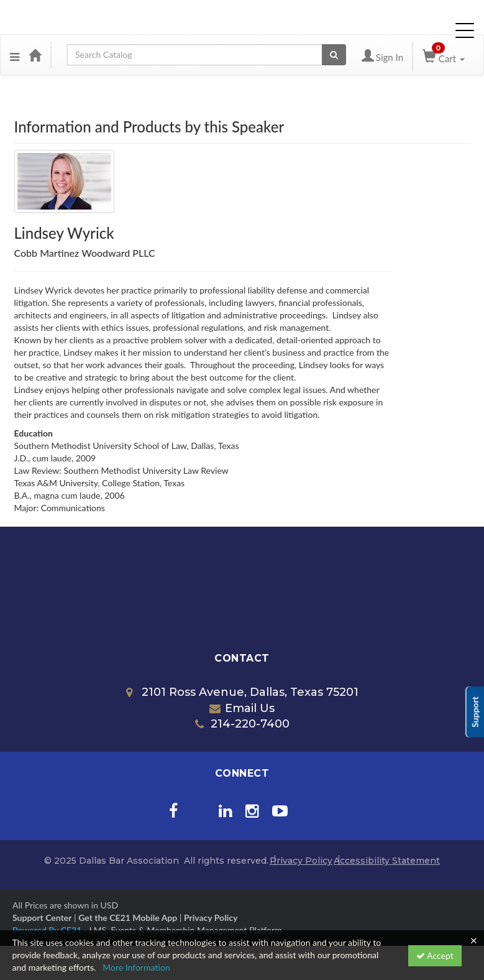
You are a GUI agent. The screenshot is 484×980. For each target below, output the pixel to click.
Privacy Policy (301, 861)
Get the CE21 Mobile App (128, 918)
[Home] (35, 55)
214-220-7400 (242, 724)
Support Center (42, 918)
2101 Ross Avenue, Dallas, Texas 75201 (242, 692)
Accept (435, 955)
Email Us (242, 708)
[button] (15, 55)
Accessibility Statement (387, 861)
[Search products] (334, 55)
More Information (136, 967)
